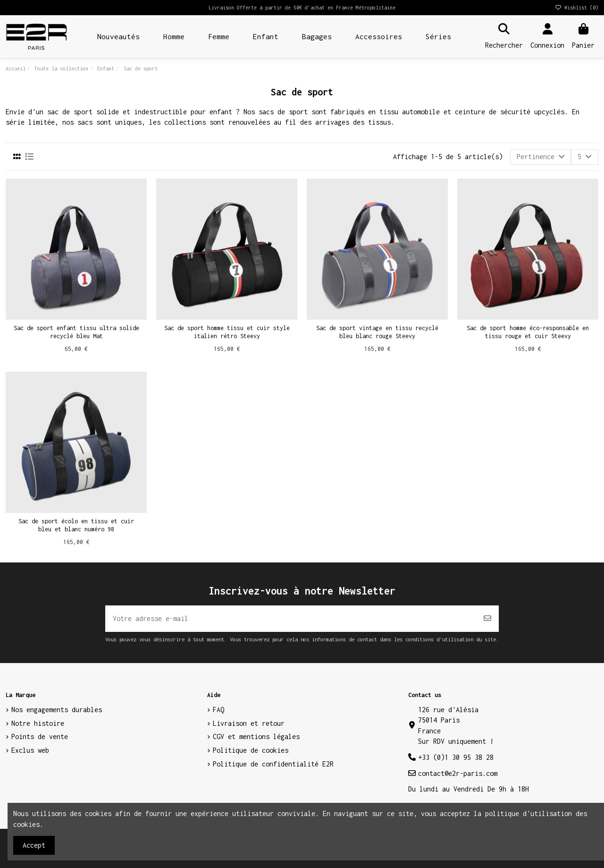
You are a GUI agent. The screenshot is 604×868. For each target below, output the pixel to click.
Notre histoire (38, 723)
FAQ (218, 710)
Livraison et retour (249, 723)
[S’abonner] (487, 619)
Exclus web (30, 750)
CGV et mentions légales (256, 736)
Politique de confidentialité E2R (273, 764)
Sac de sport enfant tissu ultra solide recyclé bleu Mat (76, 332)
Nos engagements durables (57, 710)
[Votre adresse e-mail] (291, 619)
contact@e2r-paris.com (458, 773)
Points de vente (40, 736)
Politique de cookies (251, 750)
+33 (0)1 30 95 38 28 (456, 757)
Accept (34, 845)
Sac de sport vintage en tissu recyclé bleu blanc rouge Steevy (377, 332)
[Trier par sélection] (541, 157)
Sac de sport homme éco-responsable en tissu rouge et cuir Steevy (528, 332)
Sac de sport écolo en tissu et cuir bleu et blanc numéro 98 (76, 525)
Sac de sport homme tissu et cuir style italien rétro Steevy (227, 332)
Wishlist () (576, 8)
